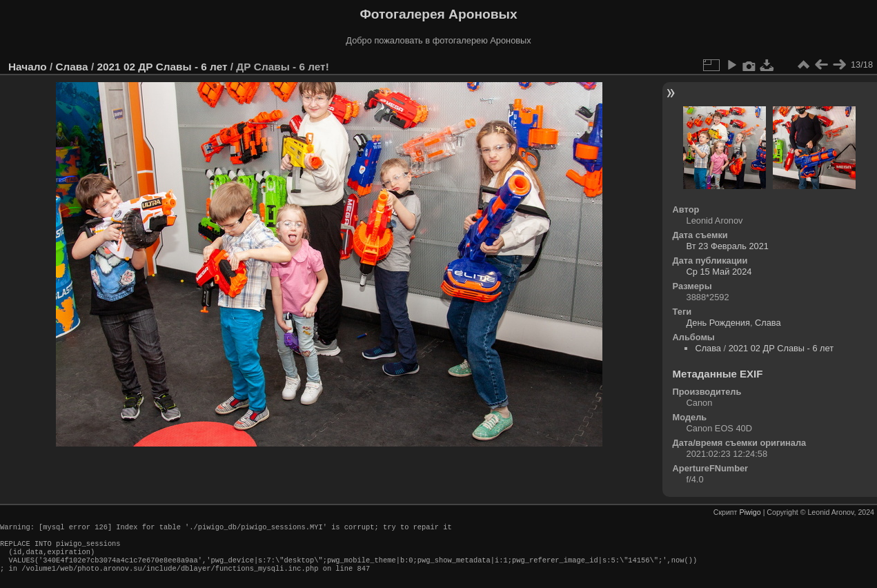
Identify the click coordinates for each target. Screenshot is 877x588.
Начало (28, 67)
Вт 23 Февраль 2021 (728, 246)
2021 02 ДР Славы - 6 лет (162, 67)
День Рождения (718, 323)
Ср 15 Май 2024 (719, 272)
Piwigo (750, 512)
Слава (71, 67)
